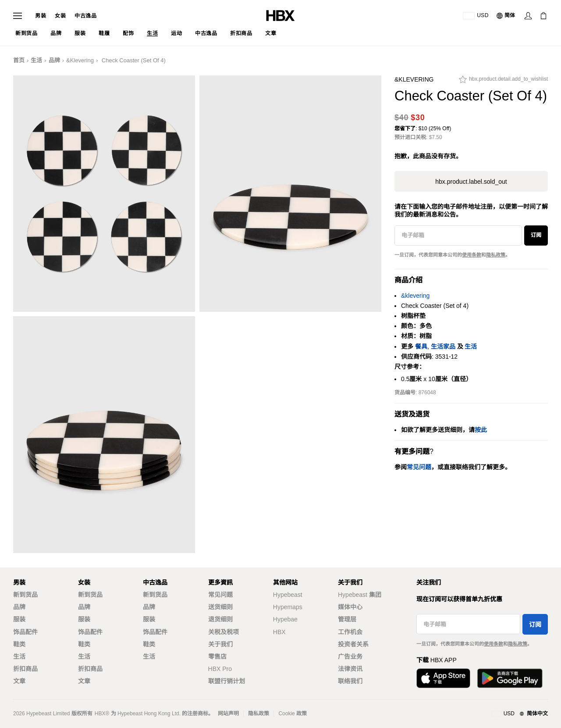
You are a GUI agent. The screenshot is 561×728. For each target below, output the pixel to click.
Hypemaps (288, 607)
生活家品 (443, 346)
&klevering (80, 60)
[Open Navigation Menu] (18, 16)
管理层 (347, 619)
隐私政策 (496, 255)
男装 (41, 16)
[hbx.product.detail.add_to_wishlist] (503, 82)
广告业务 (350, 657)
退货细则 (220, 619)
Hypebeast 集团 (360, 595)
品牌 (54, 60)
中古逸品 (85, 16)
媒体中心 (350, 607)
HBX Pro (220, 669)
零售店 (217, 657)
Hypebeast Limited (48, 714)
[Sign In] (528, 16)
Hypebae (285, 619)
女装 (60, 16)
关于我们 (220, 644)
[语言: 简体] (506, 16)
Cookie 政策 (293, 714)
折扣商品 (25, 669)
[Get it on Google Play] (510, 678)
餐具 (421, 346)
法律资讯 (350, 669)
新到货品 (25, 595)
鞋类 (19, 644)
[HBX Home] (280, 15)
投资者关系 (353, 644)
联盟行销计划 (227, 681)
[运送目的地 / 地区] (476, 16)
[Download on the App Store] (443, 678)
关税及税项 (224, 632)
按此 (481, 430)
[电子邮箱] (458, 236)
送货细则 (220, 607)
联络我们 (350, 681)
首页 (19, 60)
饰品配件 (25, 632)
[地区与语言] (520, 714)
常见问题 (220, 595)
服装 (19, 619)
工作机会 (350, 632)
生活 (36, 60)
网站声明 (228, 714)
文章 (19, 681)
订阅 (536, 235)
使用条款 (472, 255)
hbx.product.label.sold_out (471, 182)
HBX (279, 632)
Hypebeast (288, 595)
